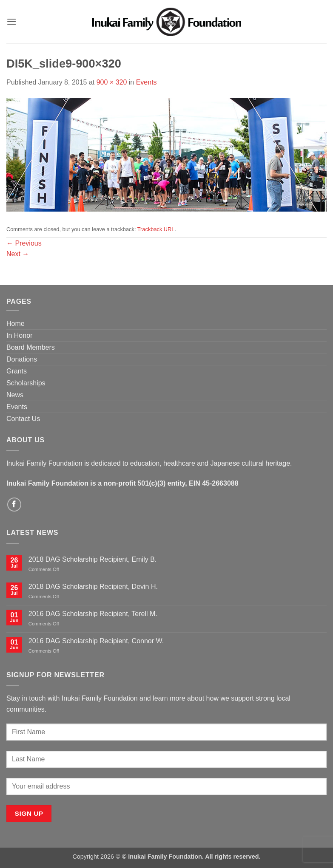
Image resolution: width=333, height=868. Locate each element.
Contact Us (23, 419)
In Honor (19, 335)
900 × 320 (112, 82)
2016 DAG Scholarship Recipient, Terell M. (93, 614)
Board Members (31, 347)
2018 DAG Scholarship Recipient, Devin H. (93, 587)
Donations (22, 359)
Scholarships (26, 383)
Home (16, 324)
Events (147, 82)
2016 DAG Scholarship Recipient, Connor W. (96, 641)
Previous (24, 243)
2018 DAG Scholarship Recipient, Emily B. (92, 559)
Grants (17, 371)
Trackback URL (156, 229)
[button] (11, 21)
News (15, 395)
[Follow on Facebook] (14, 505)
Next (18, 254)
